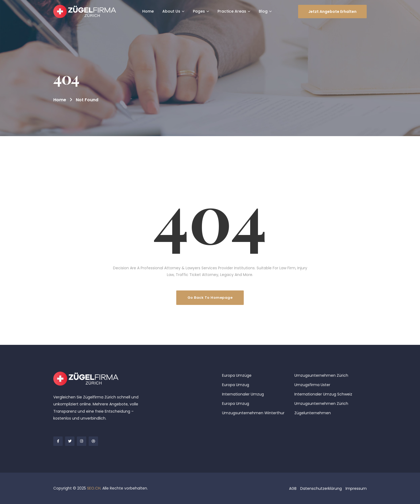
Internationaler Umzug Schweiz (323, 394)
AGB (293, 488)
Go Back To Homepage (210, 298)
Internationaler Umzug (243, 394)
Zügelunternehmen (313, 413)
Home (60, 100)
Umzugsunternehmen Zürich (321, 375)
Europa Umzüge (237, 375)
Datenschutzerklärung (321, 488)
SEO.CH (94, 488)
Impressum (356, 488)
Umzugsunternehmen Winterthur (253, 413)
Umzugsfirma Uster (312, 385)
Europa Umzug (236, 385)
